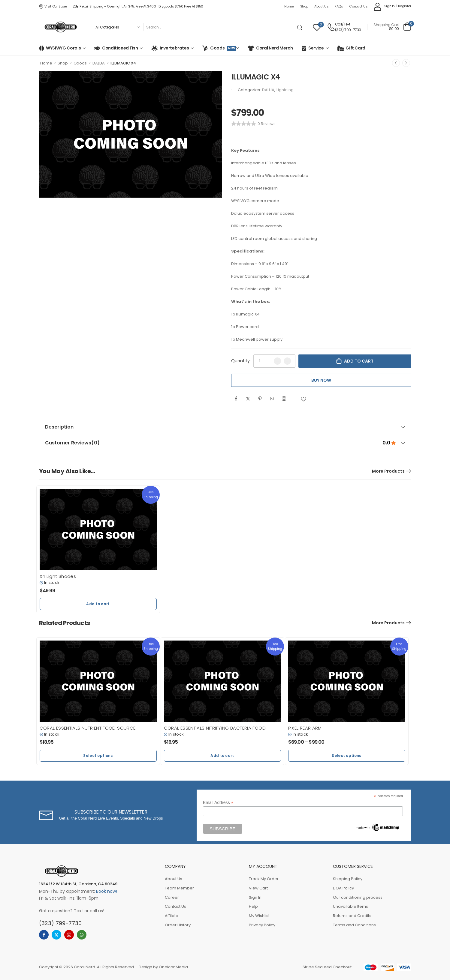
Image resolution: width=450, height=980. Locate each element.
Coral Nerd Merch (274, 48)
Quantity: (241, 361)
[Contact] (331, 27)
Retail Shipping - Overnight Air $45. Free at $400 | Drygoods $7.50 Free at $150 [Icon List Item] (138, 6)
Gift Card (355, 48)
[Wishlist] (317, 27)
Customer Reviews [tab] (225, 443)
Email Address (218, 803)
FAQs (339, 6)
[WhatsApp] (272, 399)
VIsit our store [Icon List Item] (53, 6)
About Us (322, 6)
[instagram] (69, 935)
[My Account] (384, 6)
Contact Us (358, 6)
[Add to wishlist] (304, 399)
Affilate (172, 916)
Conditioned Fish (120, 48)
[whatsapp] (82, 935)
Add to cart (359, 361)
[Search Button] (301, 27)
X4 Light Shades (58, 576)
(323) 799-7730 (348, 30)
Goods (222, 48)
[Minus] (277, 361)
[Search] (219, 27)
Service (316, 48)
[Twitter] (248, 399)
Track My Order (264, 879)
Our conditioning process (358, 897)
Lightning (285, 90)
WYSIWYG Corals (63, 48)
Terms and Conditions (354, 925)
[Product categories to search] (117, 27)
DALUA (99, 63)
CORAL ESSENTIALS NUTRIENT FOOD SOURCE (88, 728)
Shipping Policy (348, 879)
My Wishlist (259, 916)
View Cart (258, 888)
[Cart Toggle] (392, 27)
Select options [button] (98, 756)
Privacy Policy (262, 925)
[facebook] (44, 935)
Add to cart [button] (98, 604)
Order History (178, 925)
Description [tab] (225, 427)
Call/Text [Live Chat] (343, 24)
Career (172, 897)
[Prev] (396, 63)
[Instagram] (284, 399)
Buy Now (321, 380)
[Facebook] (236, 399)
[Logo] (61, 27)
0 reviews (267, 124)
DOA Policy (343, 888)
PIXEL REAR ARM (305, 728)
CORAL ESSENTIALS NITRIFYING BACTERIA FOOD (215, 728)
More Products (388, 471)
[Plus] (287, 361)
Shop (304, 6)
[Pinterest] (260, 399)
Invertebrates (174, 48)
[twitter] (56, 935)
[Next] (406, 63)
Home (289, 6)
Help (253, 906)
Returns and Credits (352, 916)
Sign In (255, 897)
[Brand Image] (231, 90)
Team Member (179, 888)
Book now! (107, 891)
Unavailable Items (350, 906)
